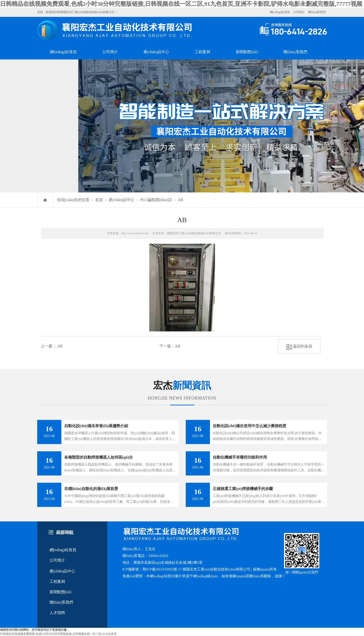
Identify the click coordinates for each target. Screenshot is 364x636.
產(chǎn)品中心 (156, 52)
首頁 (99, 200)
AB (180, 200)
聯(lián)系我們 (317, 12)
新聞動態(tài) (247, 52)
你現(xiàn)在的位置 (73, 200)
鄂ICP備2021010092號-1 (161, 569)
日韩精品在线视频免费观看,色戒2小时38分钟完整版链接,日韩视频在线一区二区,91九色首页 (58, 634)
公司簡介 (299, 12)
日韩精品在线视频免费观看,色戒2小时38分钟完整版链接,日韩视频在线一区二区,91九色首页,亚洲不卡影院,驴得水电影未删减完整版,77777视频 (181, 4)
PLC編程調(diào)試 (156, 200)
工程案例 (202, 52)
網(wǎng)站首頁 (280, 12)
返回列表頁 (299, 346)
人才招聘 (57, 613)
